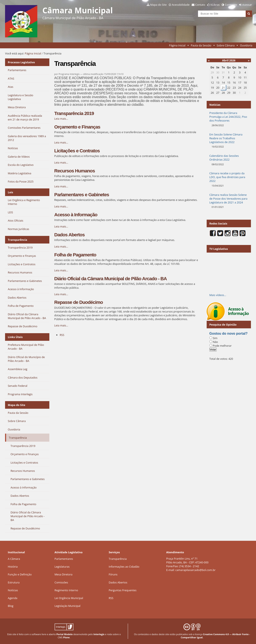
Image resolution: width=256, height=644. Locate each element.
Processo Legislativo (21, 62)
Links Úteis (15, 337)
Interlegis (99, 634)
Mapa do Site (158, 5)
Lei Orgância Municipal (69, 598)
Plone (67, 637)
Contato (200, 5)
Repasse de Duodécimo (78, 302)
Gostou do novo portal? (228, 333)
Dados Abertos (69, 235)
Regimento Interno (66, 590)
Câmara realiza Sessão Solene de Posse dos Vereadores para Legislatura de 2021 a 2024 (228, 199)
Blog (11, 606)
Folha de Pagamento (75, 255)
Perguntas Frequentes (123, 590)
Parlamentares (64, 559)
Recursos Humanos (74, 171)
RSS (62, 335)
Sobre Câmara (226, 45)
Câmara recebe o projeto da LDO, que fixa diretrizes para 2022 (227, 177)
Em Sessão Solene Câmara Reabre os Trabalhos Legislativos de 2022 (226, 138)
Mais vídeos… (218, 295)
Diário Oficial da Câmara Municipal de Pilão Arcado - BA (110, 279)
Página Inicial (177, 45)
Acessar (247, 5)
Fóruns (113, 574)
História (13, 567)
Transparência (18, 240)
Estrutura (14, 582)
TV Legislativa (219, 249)
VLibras (215, 5)
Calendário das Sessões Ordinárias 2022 (224, 158)
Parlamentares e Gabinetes (82, 195)
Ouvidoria (246, 45)
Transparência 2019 (74, 113)
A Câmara (14, 559)
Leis (10, 192)
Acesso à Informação (76, 215)
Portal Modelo (64, 634)
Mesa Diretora (64, 574)
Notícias (13, 590)
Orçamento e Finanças (77, 127)
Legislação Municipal (68, 606)
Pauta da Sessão (201, 45)
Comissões (61, 582)
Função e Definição (20, 574)
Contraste (231, 5)
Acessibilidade (181, 5)
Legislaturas (62, 567)
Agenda (13, 598)
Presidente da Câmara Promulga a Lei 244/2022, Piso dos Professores (228, 117)
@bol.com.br (207, 570)
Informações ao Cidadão (124, 567)
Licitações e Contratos (77, 151)
